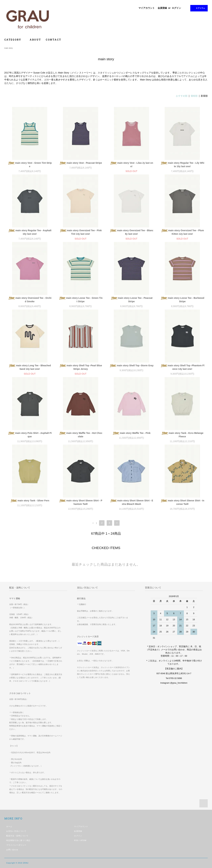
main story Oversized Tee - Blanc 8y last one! (131, 232)
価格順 (194, 96)
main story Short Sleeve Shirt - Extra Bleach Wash (132, 502)
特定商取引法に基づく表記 (18, 840)
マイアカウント (147, 8)
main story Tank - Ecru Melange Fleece (182, 435)
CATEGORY (15, 40)
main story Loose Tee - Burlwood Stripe (182, 300)
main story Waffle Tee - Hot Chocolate (81, 435)
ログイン (176, 8)
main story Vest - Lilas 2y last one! (131, 165)
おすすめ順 (182, 96)
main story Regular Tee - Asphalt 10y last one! (30, 232)
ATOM (83, 840)
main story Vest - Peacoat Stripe (80, 163)
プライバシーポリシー (16, 845)
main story (9, 48)
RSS (76, 840)
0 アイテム (199, 8)
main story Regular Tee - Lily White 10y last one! (182, 165)
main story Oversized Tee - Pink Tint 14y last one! (81, 232)
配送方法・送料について (17, 836)
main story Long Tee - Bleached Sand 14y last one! (30, 367)
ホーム (9, 826)
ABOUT (35, 40)
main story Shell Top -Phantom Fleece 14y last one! (182, 367)
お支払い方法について (16, 831)
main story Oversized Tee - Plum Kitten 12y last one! (182, 232)
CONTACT (53, 40)
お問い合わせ (12, 850)
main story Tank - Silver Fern (30, 501)
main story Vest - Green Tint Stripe (30, 165)
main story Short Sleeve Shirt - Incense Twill (182, 502)
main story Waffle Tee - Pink (131, 433)
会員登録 (162, 8)
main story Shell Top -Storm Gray (131, 366)
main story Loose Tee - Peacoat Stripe (132, 300)
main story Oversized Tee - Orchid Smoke (30, 300)
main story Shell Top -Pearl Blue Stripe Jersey (81, 367)
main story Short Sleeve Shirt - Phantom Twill (80, 502)
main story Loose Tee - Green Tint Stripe (81, 300)
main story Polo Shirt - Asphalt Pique (30, 435)
